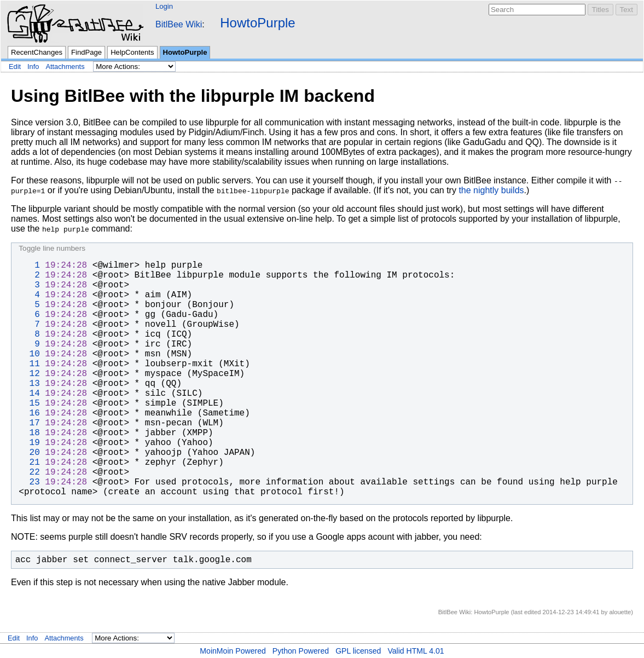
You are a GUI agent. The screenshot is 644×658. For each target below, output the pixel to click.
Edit (15, 67)
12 (29, 374)
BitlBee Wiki (179, 24)
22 (29, 472)
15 (29, 403)
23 (29, 482)
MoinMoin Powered (233, 651)
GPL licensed (358, 651)
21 (29, 463)
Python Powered (301, 651)
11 (29, 364)
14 (29, 394)
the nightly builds (491, 190)
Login (164, 6)
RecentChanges (37, 52)
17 (29, 423)
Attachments (65, 67)
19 (29, 443)
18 (29, 433)
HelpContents (132, 52)
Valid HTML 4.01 (416, 651)
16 (29, 413)
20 (29, 453)
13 (29, 384)
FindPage (86, 52)
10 (29, 354)
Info (33, 67)
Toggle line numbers (52, 248)
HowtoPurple (257, 23)
